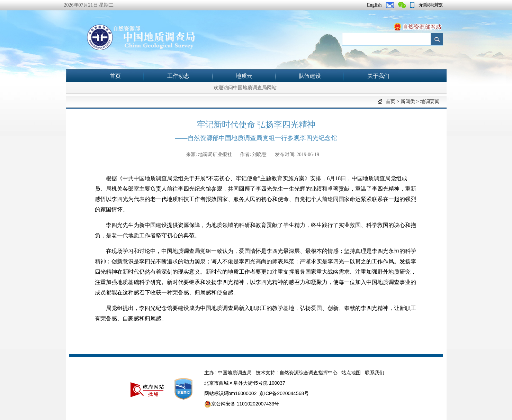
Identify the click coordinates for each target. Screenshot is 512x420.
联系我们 (375, 373)
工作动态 (178, 76)
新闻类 (408, 102)
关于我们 (378, 76)
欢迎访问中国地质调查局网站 (245, 88)
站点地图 (351, 373)
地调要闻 (430, 102)
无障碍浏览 (431, 5)
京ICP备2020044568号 (284, 393)
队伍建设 (310, 76)
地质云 (244, 76)
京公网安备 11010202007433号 (242, 404)
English (374, 5)
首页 (115, 76)
